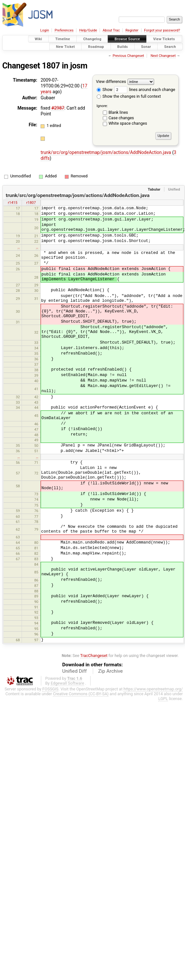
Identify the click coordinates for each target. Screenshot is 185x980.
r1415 (12, 202)
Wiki (39, 39)
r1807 (31, 202)
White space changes (128, 123)
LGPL (163, 699)
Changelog (92, 39)
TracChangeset (94, 656)
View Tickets (164, 39)
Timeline (63, 39)
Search (170, 46)
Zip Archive (111, 671)
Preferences (64, 30)
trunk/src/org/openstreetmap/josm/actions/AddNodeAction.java (106, 152)
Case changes (121, 118)
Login (45, 30)
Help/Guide (88, 30)
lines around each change (145, 90)
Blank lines (118, 112)
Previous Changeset (128, 56)
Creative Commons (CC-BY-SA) (81, 694)
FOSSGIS (50, 689)
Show (105, 90)
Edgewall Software (67, 683)
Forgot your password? (162, 30)
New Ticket (66, 46)
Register (132, 30)
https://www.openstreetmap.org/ (153, 689)
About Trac (111, 30)
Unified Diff (74, 671)
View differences (111, 81)
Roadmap (96, 46)
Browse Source (127, 39)
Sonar (146, 46)
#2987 (58, 108)
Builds (123, 46)
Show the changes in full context (129, 96)
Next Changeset (163, 56)
